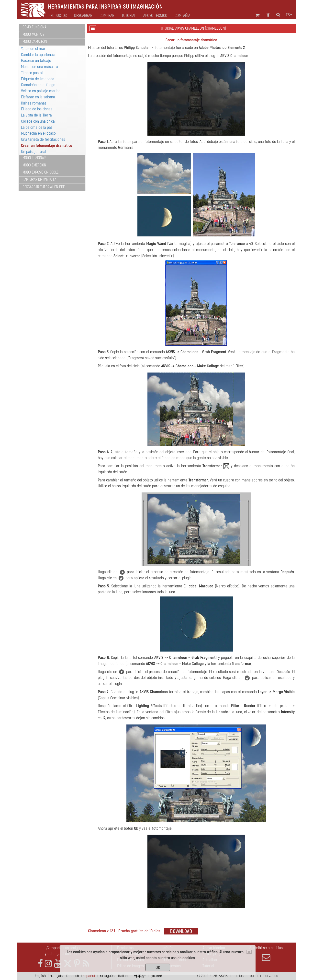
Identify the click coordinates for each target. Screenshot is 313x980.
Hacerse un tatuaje (36, 61)
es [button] (289, 15)
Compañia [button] (182, 16)
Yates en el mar (33, 49)
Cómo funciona (34, 27)
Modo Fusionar (34, 158)
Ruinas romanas (34, 103)
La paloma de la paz (37, 127)
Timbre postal (32, 73)
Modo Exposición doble (40, 172)
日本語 (140, 976)
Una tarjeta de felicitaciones (43, 139)
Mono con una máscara (39, 67)
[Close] (249, 952)
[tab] (52, 28)
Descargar (83, 16)
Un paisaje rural (34, 152)
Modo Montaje (33, 35)
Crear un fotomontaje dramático (47, 146)
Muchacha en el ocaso (38, 133)
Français (56, 976)
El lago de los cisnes (37, 109)
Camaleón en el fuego (38, 85)
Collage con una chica (38, 121)
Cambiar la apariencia (38, 55)
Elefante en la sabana (38, 97)
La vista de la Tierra (36, 115)
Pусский (156, 976)
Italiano (124, 976)
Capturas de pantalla (39, 180)
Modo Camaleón (35, 42)
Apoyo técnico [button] (155, 16)
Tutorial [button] (129, 16)
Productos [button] (58, 16)
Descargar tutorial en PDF (44, 187)
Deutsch (73, 976)
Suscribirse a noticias (266, 954)
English (40, 976)
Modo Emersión (34, 165)
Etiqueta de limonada (38, 79)
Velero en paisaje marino (41, 91)
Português (106, 976)
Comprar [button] (107, 16)
